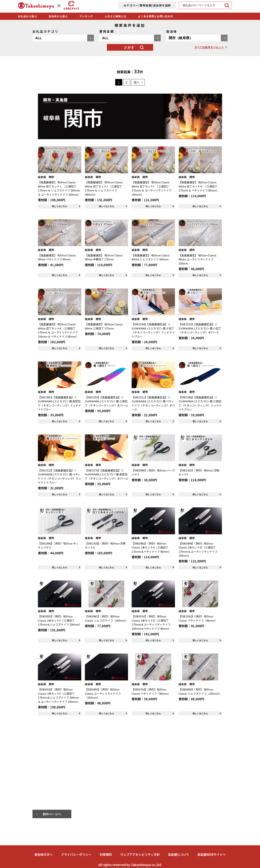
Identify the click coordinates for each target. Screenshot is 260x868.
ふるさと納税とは (115, 16)
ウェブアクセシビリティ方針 (140, 854)
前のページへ (52, 814)
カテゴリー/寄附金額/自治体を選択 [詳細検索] (147, 5)
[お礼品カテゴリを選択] (63, 38)
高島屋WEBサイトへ (212, 854)
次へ (136, 82)
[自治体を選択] (197, 38)
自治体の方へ (44, 854)
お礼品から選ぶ (27, 16)
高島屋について (179, 854)
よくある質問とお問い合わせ (156, 16)
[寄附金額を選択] (130, 38)
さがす (129, 47)
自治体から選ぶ (58, 16)
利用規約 (106, 854)
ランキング (86, 16)
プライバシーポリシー (76, 854)
